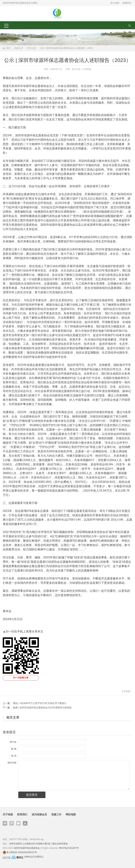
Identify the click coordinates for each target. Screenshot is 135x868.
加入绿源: (115, 3)
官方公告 (31, 48)
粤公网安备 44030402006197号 (22, 852)
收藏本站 (127, 3)
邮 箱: (14, 749)
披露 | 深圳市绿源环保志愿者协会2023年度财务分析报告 (42, 708)
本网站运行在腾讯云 (34, 857)
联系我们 (22, 814)
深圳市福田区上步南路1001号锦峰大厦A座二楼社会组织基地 (38, 844)
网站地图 (71, 814)
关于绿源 (8, 814)
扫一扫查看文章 (21, 678)
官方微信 (18, 823)
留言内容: (12, 763)
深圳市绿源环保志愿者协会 (27, 848)
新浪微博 (5, 823)
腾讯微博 (12, 823)
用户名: (13, 742)
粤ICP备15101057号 (69, 848)
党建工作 (56, 814)
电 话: (14, 756)
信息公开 (19, 48)
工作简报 (87, 69)
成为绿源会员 (39, 814)
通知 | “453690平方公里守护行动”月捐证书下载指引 (40, 703)
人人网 (25, 823)
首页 (8, 48)
